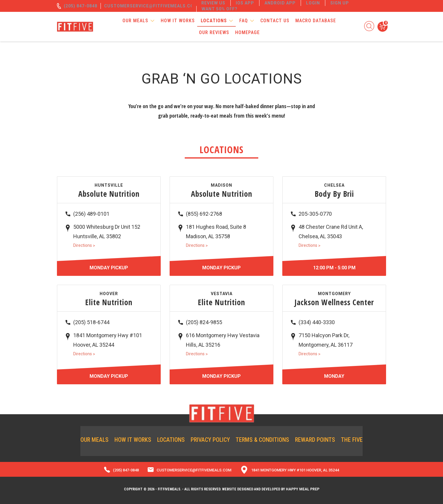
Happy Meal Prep (303, 489)
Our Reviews (214, 32)
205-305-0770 (315, 214)
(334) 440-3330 (317, 322)
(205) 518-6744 (91, 322)
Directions (84, 245)
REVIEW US (213, 3)
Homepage (247, 32)
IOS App (245, 3)
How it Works (178, 21)
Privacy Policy (210, 440)
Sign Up (340, 3)
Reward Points (315, 440)
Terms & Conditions (262, 440)
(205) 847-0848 (81, 6)
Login (313, 3)
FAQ (244, 21)
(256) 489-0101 (91, 214)
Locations (214, 21)
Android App (280, 3)
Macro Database (316, 21)
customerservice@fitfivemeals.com (151, 6)
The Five (352, 440)
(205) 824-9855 (204, 322)
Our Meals (135, 21)
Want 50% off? (220, 9)
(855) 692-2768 (204, 214)
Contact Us (275, 21)
